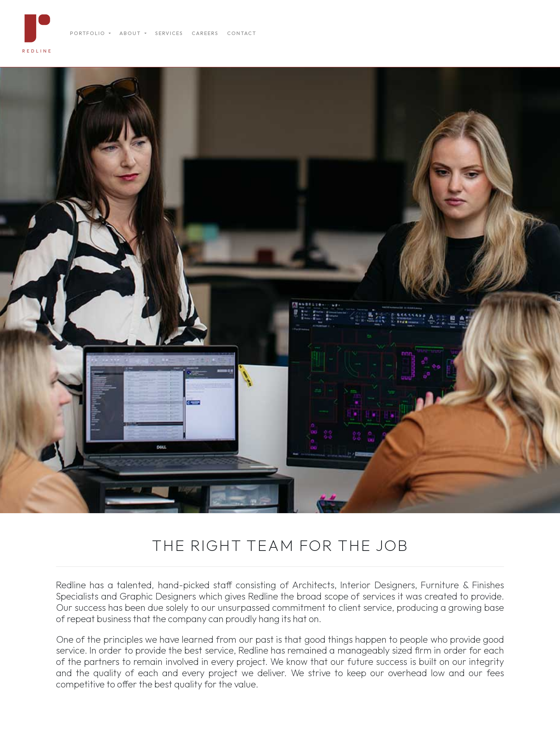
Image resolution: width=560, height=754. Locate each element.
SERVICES (169, 33)
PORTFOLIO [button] (89, 33)
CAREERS (205, 33)
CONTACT (242, 33)
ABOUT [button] (131, 33)
